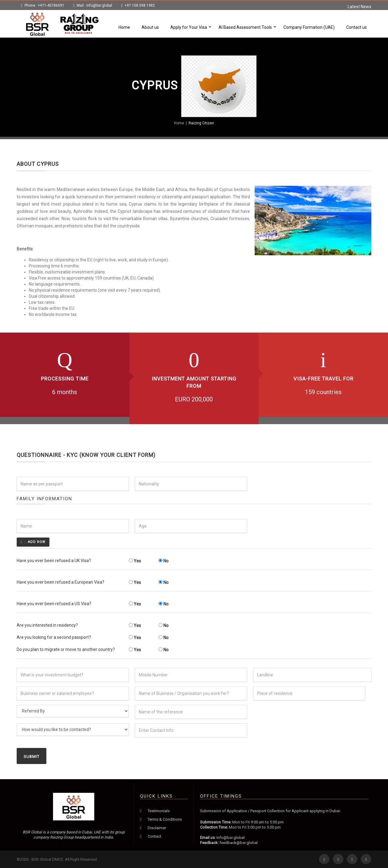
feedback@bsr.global (239, 843)
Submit (32, 757)
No (164, 561)
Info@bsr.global (99, 5)
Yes (135, 561)
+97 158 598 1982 (140, 5)
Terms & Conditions (165, 819)
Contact (154, 836)
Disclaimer (157, 828)
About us (150, 27)
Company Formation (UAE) (309, 27)
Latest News (360, 7)
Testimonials (159, 811)
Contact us (356, 27)
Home (124, 27)
